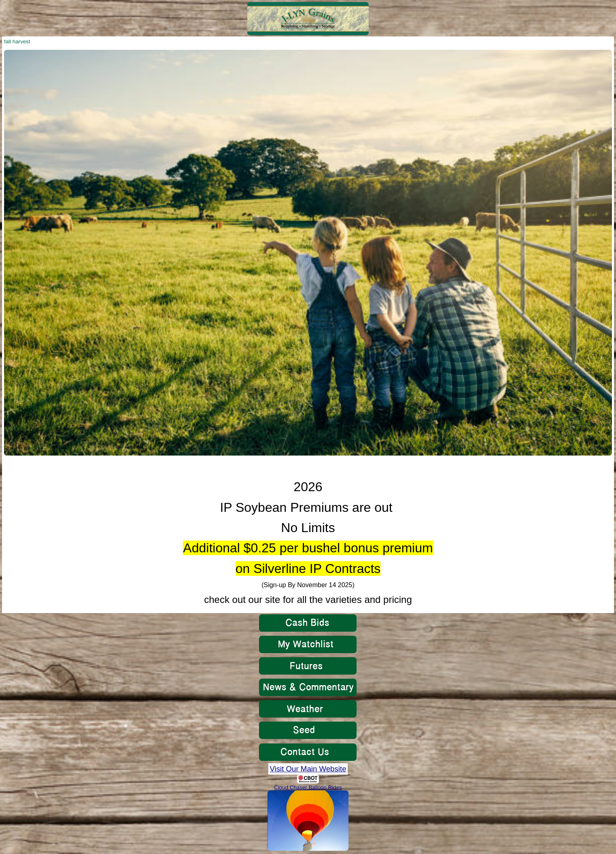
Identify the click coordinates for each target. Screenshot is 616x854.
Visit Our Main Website (308, 769)
